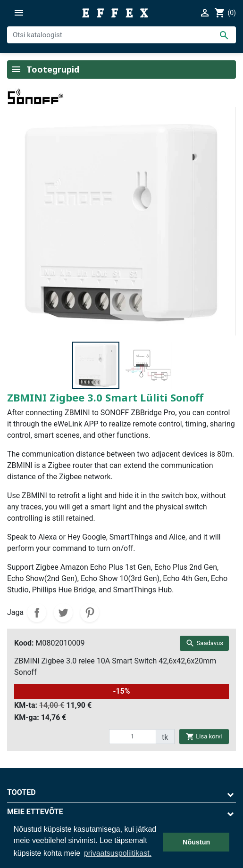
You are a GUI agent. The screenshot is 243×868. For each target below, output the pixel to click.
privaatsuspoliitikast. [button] (118, 853)
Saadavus (204, 643)
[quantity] (133, 737)
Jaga (37, 613)
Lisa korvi (204, 736)
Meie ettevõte (35, 812)
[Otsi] (121, 35)
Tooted (21, 792)
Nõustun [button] (196, 842)
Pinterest (90, 613)
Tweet (63, 613)
